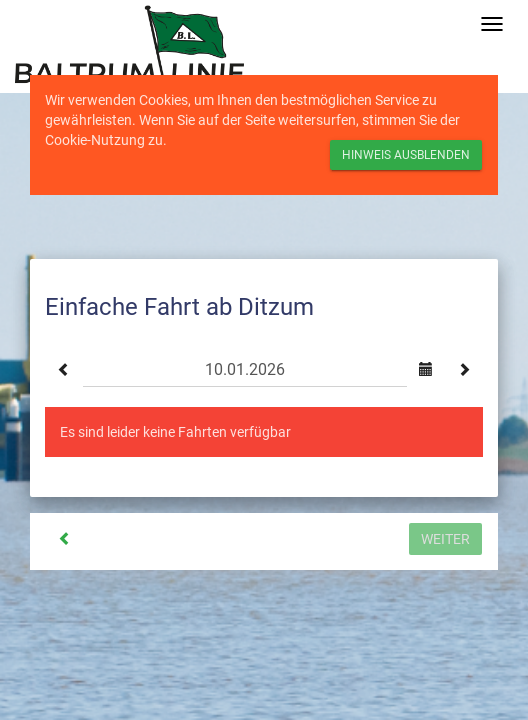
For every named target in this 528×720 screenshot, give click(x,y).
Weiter (445, 539)
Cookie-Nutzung (95, 140)
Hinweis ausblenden (406, 155)
